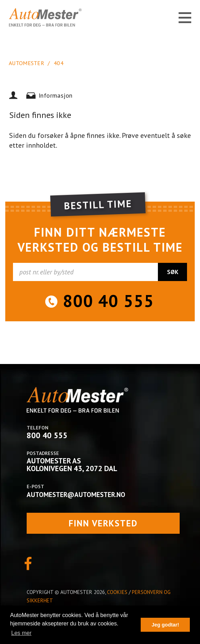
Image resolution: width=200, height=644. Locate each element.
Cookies (117, 592)
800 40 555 (108, 301)
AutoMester (26, 63)
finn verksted (103, 523)
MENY (185, 18)
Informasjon (55, 95)
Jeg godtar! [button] (165, 625)
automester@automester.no (76, 495)
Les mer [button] (21, 633)
